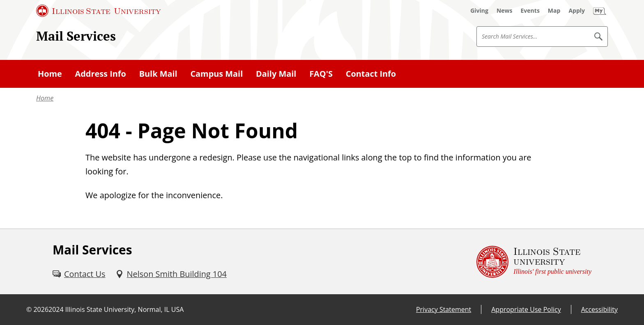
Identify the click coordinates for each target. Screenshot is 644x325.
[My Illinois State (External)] (600, 11)
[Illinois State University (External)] (99, 11)
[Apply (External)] (577, 11)
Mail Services (76, 36)
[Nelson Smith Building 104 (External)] (171, 274)
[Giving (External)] (479, 11)
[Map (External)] (554, 11)
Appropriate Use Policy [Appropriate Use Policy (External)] (526, 309)
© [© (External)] (29, 309)
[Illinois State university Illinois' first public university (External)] (534, 262)
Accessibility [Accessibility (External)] (599, 309)
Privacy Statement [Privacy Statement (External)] (444, 309)
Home (45, 98)
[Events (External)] (530, 11)
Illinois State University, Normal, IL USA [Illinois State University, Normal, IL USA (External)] (125, 309)
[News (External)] (505, 11)
